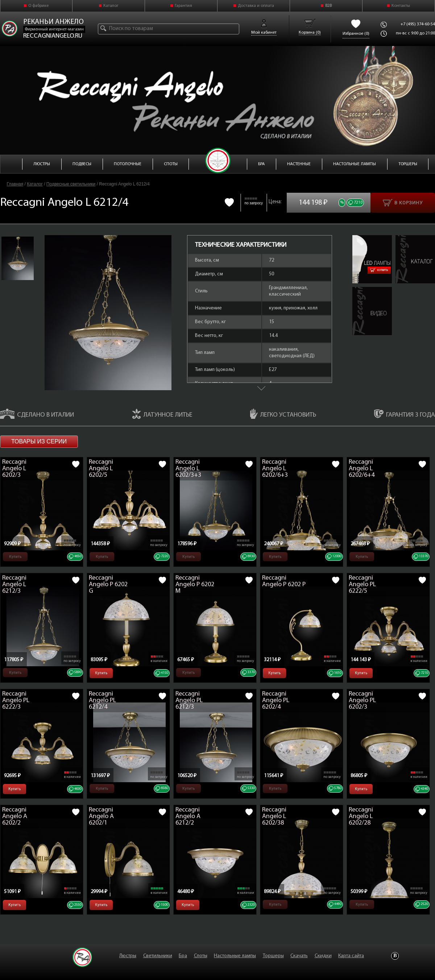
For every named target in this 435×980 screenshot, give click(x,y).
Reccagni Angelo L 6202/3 (14, 469)
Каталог (111, 6)
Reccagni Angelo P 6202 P (284, 581)
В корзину (403, 203)
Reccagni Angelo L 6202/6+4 (362, 469)
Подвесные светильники (71, 184)
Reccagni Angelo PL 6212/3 (189, 700)
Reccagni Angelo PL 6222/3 (16, 700)
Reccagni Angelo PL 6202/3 (362, 700)
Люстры (128, 956)
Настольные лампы (235, 956)
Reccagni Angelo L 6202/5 (101, 469)
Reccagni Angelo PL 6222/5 (362, 585)
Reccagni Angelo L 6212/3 (14, 585)
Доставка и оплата (256, 6)
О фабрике (38, 6)
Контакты (401, 6)
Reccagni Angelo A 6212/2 (188, 816)
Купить (379, 270)
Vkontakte (395, 956)
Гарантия (183, 6)
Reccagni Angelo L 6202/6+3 (275, 469)
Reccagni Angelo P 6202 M (195, 585)
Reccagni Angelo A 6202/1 (101, 816)
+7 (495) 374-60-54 (418, 24)
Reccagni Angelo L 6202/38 (274, 816)
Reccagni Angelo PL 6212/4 (102, 700)
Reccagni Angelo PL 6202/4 (276, 700)
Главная (15, 184)
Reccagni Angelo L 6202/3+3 (188, 469)
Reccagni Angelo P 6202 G (108, 585)
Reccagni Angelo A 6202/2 (15, 816)
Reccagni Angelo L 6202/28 (361, 816)
